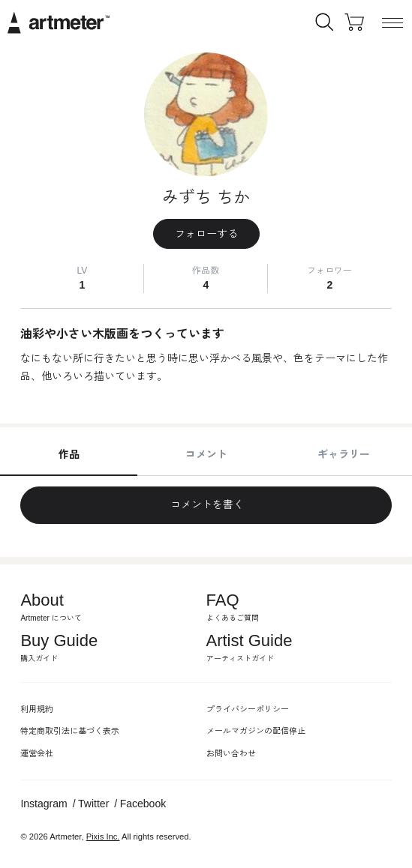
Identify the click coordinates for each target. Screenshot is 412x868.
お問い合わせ (231, 753)
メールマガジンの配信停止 (256, 731)
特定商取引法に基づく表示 (70, 731)
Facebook (143, 804)
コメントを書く (206, 504)
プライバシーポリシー (248, 709)
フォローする (206, 234)
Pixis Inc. (103, 837)
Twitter (93, 804)
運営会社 (37, 753)
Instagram (44, 804)
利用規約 (37, 709)
